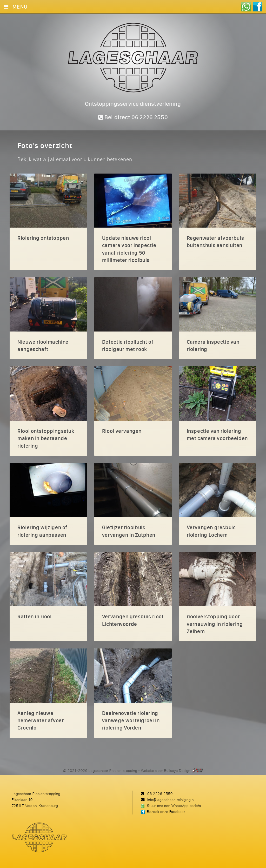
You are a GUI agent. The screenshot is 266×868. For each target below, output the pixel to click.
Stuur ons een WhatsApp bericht (174, 806)
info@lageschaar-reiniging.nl (171, 800)
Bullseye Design (177, 770)
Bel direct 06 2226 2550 (133, 117)
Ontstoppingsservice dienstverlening (133, 104)
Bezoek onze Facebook (166, 811)
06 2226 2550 (160, 794)
